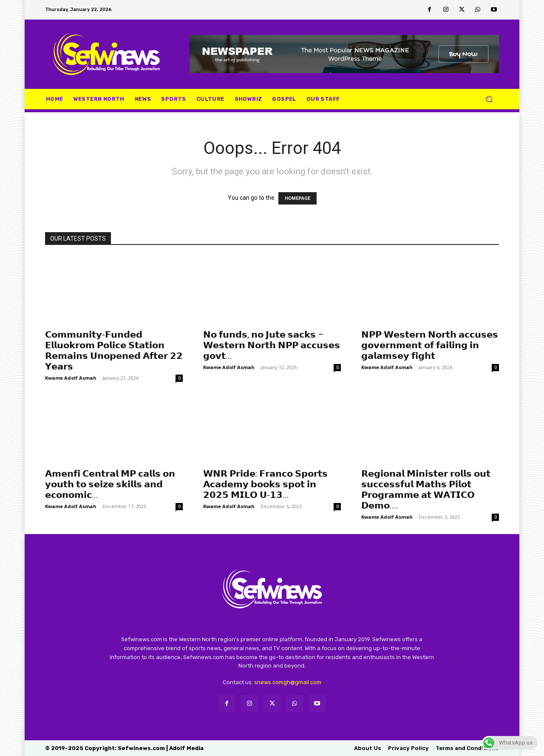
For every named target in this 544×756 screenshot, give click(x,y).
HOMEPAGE (297, 198)
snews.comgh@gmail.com (288, 682)
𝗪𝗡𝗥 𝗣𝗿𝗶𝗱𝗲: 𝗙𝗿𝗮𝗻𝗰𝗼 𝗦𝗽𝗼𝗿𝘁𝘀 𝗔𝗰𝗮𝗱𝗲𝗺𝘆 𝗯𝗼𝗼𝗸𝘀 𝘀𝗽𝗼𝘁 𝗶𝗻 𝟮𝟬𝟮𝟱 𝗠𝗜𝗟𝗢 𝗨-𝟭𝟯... (265, 484)
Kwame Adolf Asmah (71, 378)
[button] (489, 99)
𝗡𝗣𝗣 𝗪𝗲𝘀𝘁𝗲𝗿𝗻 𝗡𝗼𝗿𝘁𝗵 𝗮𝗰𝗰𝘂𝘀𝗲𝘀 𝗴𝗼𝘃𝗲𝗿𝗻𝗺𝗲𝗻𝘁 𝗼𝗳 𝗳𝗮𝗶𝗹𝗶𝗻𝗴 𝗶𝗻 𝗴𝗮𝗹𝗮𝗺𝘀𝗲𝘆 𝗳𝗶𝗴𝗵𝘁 (430, 345)
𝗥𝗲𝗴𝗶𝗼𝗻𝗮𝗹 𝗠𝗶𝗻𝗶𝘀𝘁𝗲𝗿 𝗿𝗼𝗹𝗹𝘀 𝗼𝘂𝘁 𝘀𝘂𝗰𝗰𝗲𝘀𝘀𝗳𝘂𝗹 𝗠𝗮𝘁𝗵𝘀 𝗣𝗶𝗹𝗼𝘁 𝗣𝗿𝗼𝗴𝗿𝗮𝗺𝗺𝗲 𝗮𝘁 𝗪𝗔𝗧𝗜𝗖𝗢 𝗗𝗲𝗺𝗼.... (426, 490)
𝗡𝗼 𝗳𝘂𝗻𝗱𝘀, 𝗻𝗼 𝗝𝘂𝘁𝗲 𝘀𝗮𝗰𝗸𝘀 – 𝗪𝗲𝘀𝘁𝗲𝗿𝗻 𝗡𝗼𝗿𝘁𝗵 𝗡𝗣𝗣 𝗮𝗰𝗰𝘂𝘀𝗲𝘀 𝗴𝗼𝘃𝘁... (272, 345)
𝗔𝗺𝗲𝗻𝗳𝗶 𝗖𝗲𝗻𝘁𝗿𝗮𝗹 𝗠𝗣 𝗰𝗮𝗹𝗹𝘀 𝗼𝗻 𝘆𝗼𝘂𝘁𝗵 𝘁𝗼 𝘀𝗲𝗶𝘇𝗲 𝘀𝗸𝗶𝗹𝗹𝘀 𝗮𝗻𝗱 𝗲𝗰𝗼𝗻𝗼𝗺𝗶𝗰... (110, 484)
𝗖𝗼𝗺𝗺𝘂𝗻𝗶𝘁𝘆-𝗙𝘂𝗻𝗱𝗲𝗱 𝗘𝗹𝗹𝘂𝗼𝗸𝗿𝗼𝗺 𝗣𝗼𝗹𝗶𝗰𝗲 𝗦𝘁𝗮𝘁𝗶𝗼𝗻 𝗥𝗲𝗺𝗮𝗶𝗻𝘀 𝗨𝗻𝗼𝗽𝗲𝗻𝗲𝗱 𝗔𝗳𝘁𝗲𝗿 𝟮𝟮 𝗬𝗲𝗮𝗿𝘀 (114, 351)
